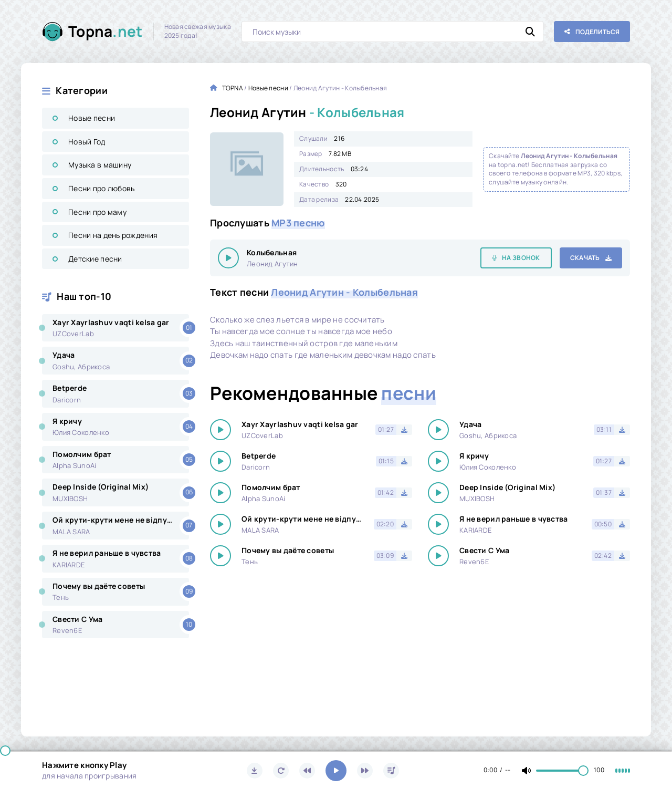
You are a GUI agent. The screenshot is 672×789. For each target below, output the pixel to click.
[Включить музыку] (336, 771)
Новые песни (92, 118)
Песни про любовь (101, 188)
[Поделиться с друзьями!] (592, 32)
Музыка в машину (100, 165)
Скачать (585, 258)
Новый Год (87, 142)
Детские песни (95, 259)
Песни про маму (97, 212)
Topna (106, 31)
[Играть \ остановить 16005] (228, 258)
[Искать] (530, 32)
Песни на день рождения (113, 235)
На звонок (521, 258)
